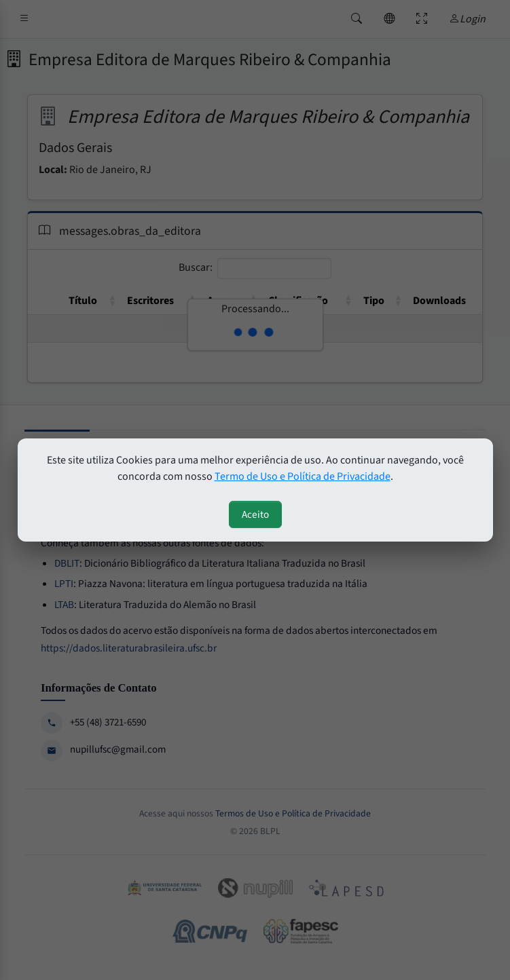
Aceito (255, 514)
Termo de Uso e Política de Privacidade (303, 476)
